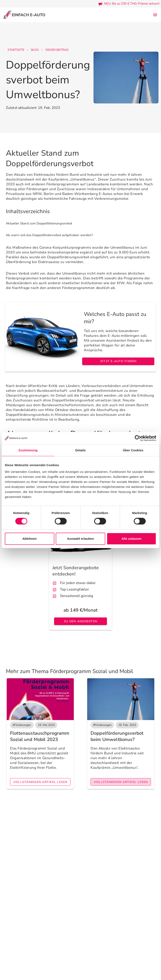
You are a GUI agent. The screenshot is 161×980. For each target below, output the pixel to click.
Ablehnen (30, 539)
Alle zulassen (132, 539)
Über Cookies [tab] (133, 450)
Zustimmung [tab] (28, 450)
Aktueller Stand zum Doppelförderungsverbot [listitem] (39, 223)
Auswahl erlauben (80, 539)
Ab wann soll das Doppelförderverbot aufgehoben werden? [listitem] (49, 235)
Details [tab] (80, 450)
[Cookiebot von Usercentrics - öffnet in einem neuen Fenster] (138, 438)
